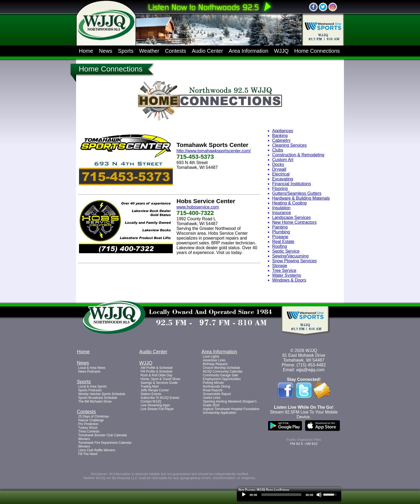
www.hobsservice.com (198, 207)
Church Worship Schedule (221, 368)
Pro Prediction (88, 424)
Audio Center (207, 51)
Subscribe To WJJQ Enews (160, 398)
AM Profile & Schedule (157, 368)
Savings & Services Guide (159, 383)
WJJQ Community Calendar (223, 372)
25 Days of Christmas (94, 416)
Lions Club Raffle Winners (97, 450)
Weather (149, 51)
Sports (126, 51)
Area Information (249, 51)
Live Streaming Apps (155, 405)
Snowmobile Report (217, 394)
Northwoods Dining (216, 386)
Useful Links (211, 398)
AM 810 (311, 444)
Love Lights (211, 357)
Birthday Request (215, 364)
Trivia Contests (89, 431)
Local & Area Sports (92, 386)
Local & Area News (92, 368)
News (106, 51)
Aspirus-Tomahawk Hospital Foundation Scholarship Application (231, 411)
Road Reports (213, 390)
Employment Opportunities (222, 379)
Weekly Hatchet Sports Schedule (102, 394)
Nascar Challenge (91, 420)
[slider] (281, 495)
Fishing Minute (213, 383)
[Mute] (319, 495)
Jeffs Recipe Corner (155, 390)
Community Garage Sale (220, 375)
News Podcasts (89, 372)
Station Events (151, 394)
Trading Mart (150, 386)
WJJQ (281, 51)
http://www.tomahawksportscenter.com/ (214, 151)
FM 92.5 (297, 444)
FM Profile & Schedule (157, 372)
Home (86, 51)
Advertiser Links (214, 360)
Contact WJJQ (151, 401)
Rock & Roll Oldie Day (157, 375)
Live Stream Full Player (157, 409)
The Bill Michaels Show (95, 401)
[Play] (244, 495)
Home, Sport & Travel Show (160, 379)
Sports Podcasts (90, 390)
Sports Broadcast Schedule (98, 398)
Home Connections (317, 51)
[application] (289, 496)
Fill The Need (88, 454)
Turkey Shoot (88, 428)
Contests (176, 51)
